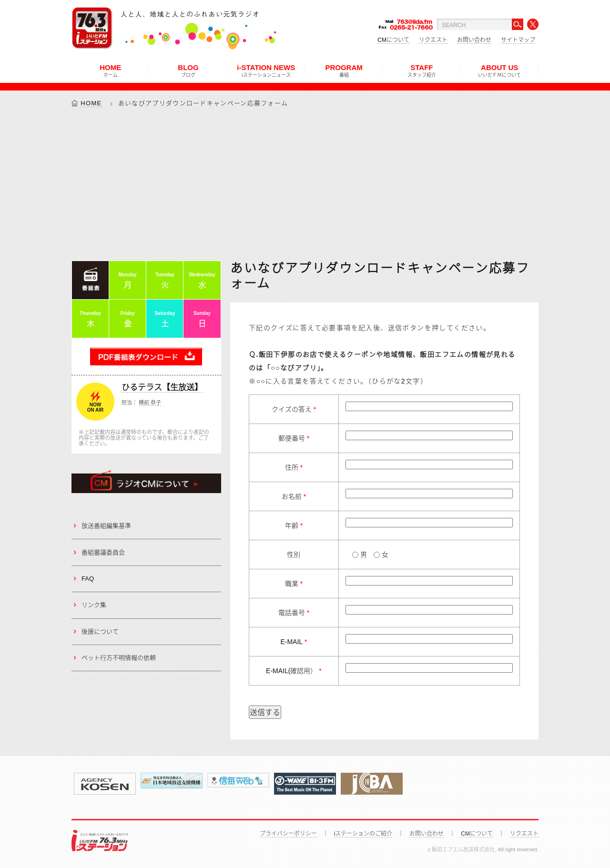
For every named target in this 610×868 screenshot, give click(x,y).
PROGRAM (344, 70)
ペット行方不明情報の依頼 (119, 658)
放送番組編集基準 (106, 526)
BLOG (188, 70)
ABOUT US (499, 70)
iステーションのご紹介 (363, 834)
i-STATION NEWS (266, 70)
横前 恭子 (150, 403)
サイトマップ (518, 40)
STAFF (422, 70)
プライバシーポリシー (288, 834)
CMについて (393, 40)
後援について (100, 631)
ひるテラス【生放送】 (162, 388)
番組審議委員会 (103, 552)
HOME (110, 70)
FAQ (88, 579)
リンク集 (94, 605)
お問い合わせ (474, 40)
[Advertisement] (305, 184)
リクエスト (433, 40)
